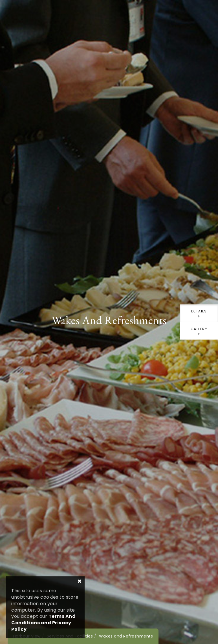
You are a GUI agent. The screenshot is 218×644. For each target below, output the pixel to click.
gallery (199, 333)
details (199, 315)
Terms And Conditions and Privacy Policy (43, 623)
